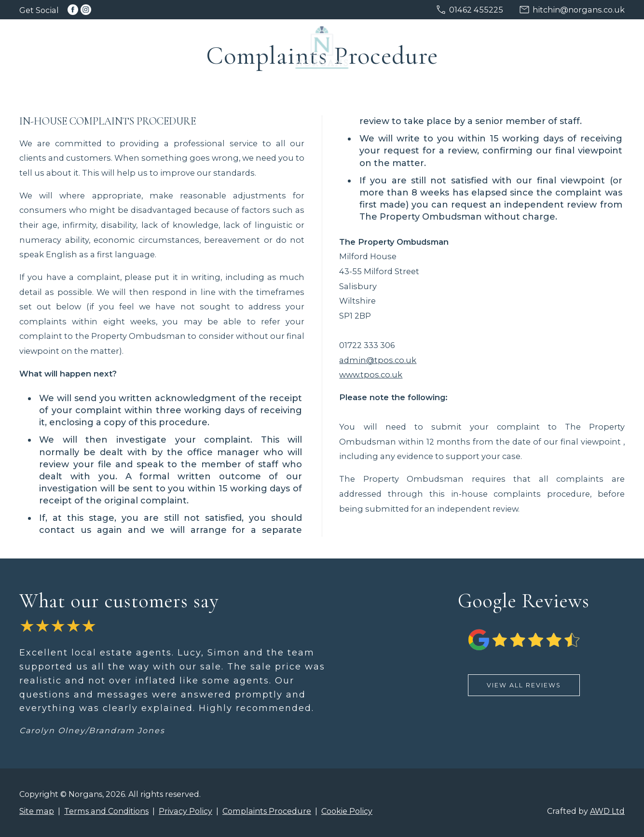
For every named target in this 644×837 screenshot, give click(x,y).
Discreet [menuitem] (229, 46)
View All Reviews (524, 685)
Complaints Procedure (267, 811)
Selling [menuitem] (115, 46)
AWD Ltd (607, 811)
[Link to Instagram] (86, 10)
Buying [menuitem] (170, 46)
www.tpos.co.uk (371, 375)
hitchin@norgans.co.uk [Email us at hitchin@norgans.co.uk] (579, 10)
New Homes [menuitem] (421, 46)
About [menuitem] (599, 46)
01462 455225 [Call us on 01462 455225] (476, 10)
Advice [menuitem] (548, 46)
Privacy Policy (185, 811)
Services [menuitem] (491, 46)
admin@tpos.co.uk (378, 360)
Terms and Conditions (106, 811)
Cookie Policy (347, 811)
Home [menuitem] (64, 46)
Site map (37, 811)
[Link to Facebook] (73, 10)
